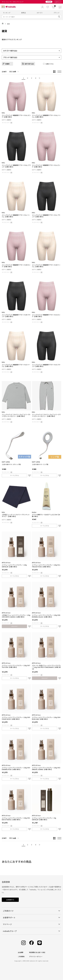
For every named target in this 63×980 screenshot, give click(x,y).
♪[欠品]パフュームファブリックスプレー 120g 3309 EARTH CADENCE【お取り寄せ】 (16, 616)
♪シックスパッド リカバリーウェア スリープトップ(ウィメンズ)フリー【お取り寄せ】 (16, 415)
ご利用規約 (21, 956)
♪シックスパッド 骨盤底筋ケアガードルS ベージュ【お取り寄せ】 (16, 365)
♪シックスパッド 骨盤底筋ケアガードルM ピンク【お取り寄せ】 (16, 266)
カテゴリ (40, 13)
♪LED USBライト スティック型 (11, 464)
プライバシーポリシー (36, 956)
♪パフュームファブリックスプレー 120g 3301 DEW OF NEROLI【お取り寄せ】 (16, 819)
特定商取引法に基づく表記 (37, 952)
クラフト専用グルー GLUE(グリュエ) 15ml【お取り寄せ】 (46, 515)
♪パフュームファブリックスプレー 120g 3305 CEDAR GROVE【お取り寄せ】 (16, 718)
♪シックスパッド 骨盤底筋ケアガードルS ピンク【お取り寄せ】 (46, 316)
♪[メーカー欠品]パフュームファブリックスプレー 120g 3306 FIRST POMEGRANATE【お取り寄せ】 (46, 667)
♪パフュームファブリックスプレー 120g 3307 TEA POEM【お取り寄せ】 (16, 666)
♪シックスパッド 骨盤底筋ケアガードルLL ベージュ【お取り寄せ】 (46, 116)
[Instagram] (23, 943)
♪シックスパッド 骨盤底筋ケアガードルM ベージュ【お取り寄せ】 (46, 266)
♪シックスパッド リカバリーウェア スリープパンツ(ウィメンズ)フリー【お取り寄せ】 (46, 415)
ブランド (57, 13)
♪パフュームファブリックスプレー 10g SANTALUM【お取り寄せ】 (44, 819)
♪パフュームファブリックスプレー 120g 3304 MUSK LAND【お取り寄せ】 (46, 718)
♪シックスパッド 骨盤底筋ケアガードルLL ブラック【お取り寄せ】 (16, 166)
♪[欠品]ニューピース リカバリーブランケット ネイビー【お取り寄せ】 (16, 515)
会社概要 (21, 952)
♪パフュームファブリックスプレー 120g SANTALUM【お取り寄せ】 (14, 566)
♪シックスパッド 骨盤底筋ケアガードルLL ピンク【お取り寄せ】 (16, 116)
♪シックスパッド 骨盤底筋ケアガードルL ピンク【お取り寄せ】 (46, 166)
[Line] (40, 943)
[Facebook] (31, 943)
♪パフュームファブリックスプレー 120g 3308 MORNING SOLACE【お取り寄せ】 (46, 616)
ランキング (7, 13)
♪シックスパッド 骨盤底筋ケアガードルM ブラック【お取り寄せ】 (16, 316)
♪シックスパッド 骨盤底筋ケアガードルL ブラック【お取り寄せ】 (46, 216)
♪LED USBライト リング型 (40, 464)
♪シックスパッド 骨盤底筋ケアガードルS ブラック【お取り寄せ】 (46, 365)
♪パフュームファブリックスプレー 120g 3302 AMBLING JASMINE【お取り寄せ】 (46, 768)
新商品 (24, 13)
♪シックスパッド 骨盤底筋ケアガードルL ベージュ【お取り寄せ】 (16, 216)
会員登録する (10, 900)
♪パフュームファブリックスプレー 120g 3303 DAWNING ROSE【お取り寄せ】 (16, 768)
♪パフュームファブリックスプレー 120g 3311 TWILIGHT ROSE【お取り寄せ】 (46, 566)
